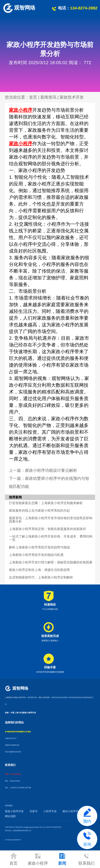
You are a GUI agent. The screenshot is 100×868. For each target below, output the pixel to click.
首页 (33, 97)
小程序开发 (50, 811)
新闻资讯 (48, 97)
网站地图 (10, 816)
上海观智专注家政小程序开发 (15, 697)
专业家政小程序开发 (28, 713)
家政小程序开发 (14, 811)
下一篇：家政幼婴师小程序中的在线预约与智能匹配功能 (49, 482)
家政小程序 (21, 110)
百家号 (34, 811)
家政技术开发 (72, 97)
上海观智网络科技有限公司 (22, 831)
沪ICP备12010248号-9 (13, 840)
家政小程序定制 (44, 697)
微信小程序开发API (74, 811)
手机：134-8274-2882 (13, 774)
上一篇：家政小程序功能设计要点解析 (43, 470)
